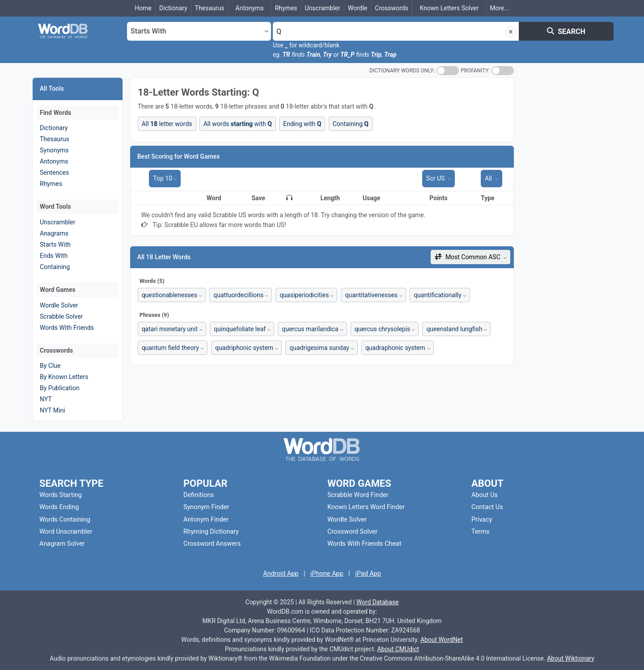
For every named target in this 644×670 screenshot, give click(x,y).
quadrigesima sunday (319, 348)
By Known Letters (64, 377)
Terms (480, 532)
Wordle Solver (59, 305)
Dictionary (173, 8)
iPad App (368, 574)
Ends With (54, 256)
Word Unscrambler (66, 532)
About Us (485, 495)
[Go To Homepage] (76, 32)
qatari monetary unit (170, 329)
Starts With (55, 244)
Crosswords (391, 8)
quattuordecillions (238, 295)
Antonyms (250, 8)
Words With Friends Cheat (364, 544)
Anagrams (54, 233)
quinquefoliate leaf (240, 329)
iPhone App (327, 574)
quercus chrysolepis (383, 329)
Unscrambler (323, 8)
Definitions (199, 495)
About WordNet (442, 640)
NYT (46, 399)
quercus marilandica (310, 329)
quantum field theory (170, 348)
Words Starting (61, 495)
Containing (55, 267)
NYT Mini (53, 410)
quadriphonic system (244, 348)
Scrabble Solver (61, 316)
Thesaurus (210, 8)
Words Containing (65, 520)
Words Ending (59, 507)
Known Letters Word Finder (366, 507)
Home (143, 8)
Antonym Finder (206, 520)
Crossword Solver (352, 532)
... (499, 8)
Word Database (378, 602)
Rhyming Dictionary (211, 532)
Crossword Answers (212, 544)
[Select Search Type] (199, 31)
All (489, 178)
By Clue (50, 366)
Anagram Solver (62, 544)
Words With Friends (67, 328)
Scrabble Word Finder (358, 495)
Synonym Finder (206, 507)
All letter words (167, 124)
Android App (281, 574)
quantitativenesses (371, 295)
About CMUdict (398, 649)
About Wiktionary (571, 658)
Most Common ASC (468, 257)
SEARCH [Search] (566, 32)
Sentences (54, 173)
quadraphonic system (395, 348)
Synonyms (54, 150)
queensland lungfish (454, 329)
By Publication (60, 388)
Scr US (436, 178)
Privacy (482, 520)
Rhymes (286, 8)
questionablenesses (170, 295)
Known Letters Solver (449, 8)
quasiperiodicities (304, 295)
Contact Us (487, 507)
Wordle (358, 8)
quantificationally (437, 295)
